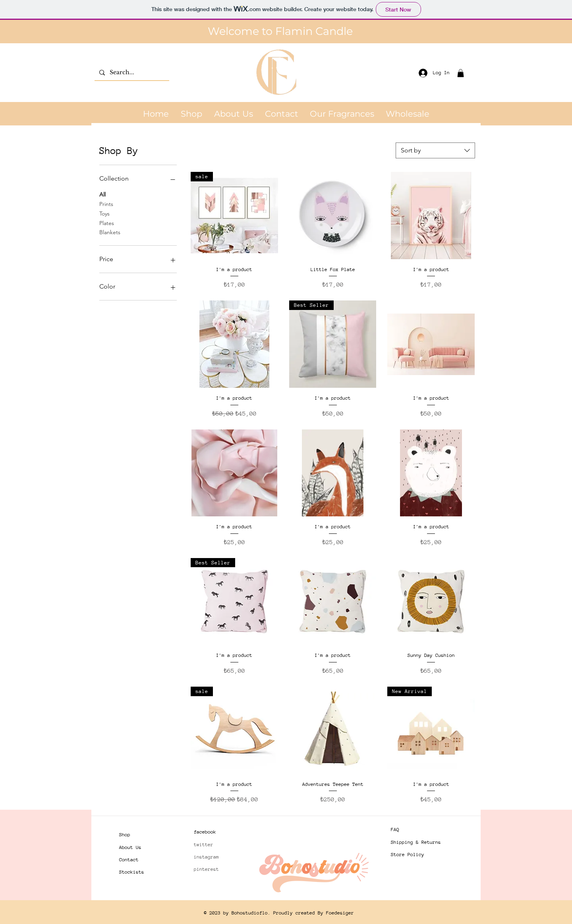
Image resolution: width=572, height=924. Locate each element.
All (102, 194)
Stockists (132, 872)
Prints (106, 204)
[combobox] (435, 150)
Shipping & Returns (416, 842)
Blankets (110, 232)
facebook (205, 832)
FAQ (395, 830)
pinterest (206, 869)
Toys (104, 213)
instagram (206, 857)
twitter (204, 845)
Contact (129, 860)
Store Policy (408, 855)
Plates (107, 223)
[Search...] (131, 73)
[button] (461, 73)
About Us (130, 847)
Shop (125, 835)
